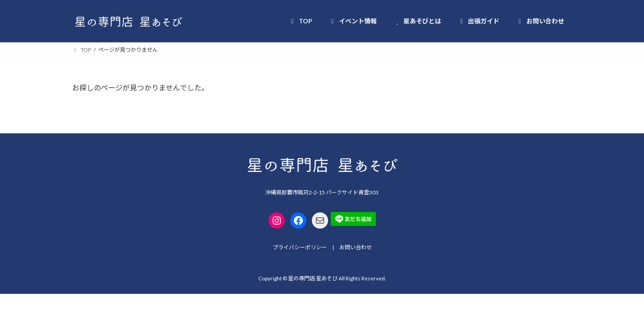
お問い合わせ (356, 247)
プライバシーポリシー (300, 247)
